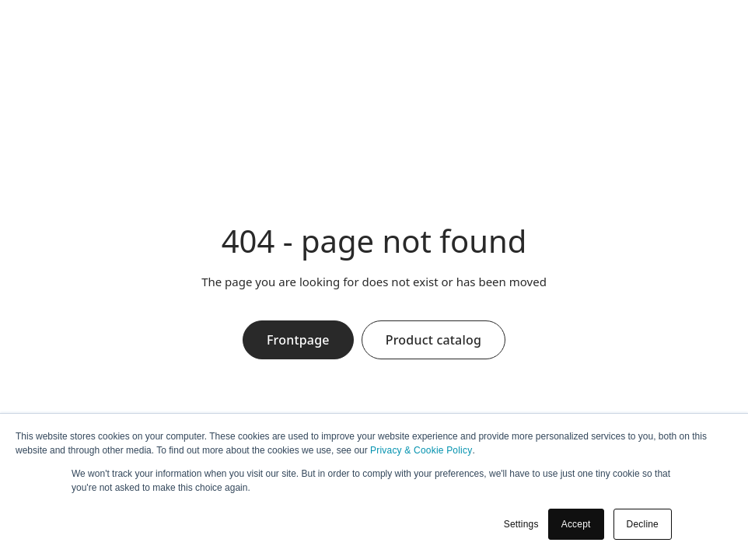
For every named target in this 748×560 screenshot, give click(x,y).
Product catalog (433, 340)
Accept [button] (576, 524)
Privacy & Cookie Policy (421, 450)
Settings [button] (521, 524)
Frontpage (298, 340)
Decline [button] (643, 524)
